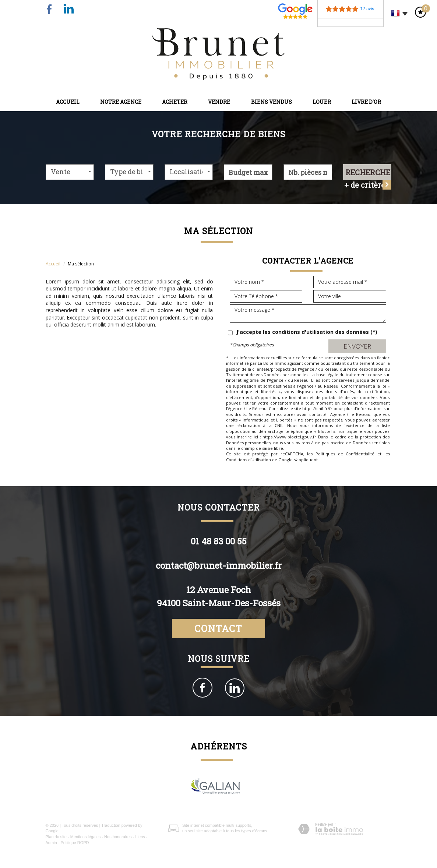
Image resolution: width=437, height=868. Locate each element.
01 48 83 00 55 (219, 541)
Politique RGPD (75, 843)
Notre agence (121, 102)
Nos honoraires (118, 837)
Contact (218, 629)
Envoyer (357, 346)
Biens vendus (272, 102)
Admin (51, 843)
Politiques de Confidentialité (345, 454)
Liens (140, 837)
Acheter (175, 102)
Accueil (68, 102)
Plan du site (56, 837)
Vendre (219, 102)
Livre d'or (366, 102)
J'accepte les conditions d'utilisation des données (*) (307, 332)
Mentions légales (86, 837)
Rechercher (369, 172)
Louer (322, 102)
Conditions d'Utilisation (249, 460)
